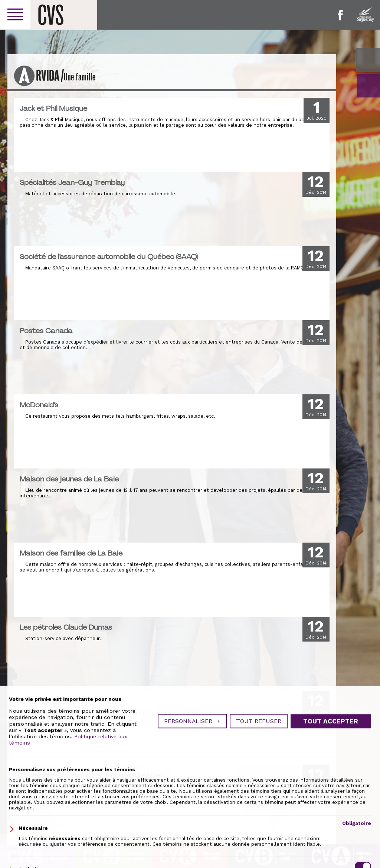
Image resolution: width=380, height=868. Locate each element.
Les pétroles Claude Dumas (66, 627)
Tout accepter (331, 828)
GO (368, 86)
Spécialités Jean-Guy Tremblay (72, 182)
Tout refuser (259, 827)
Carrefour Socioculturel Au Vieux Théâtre (90, 775)
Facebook (340, 15)
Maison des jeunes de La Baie (69, 479)
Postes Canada (46, 331)
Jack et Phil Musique (53, 108)
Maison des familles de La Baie (71, 553)
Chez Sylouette (46, 701)
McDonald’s (39, 405)
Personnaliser (192, 827)
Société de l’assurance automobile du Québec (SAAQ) (109, 256)
